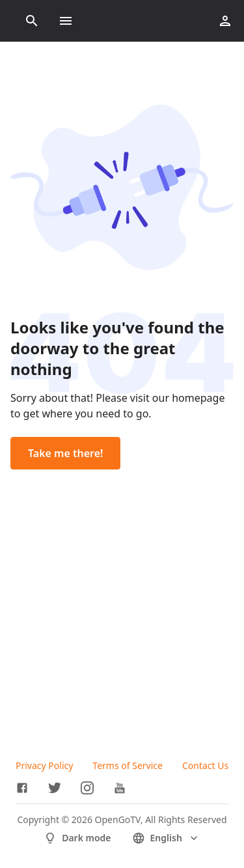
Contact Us (205, 765)
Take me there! (65, 453)
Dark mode (77, 838)
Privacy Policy (44, 765)
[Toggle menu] (66, 21)
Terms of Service (128, 765)
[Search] (32, 21)
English (166, 838)
